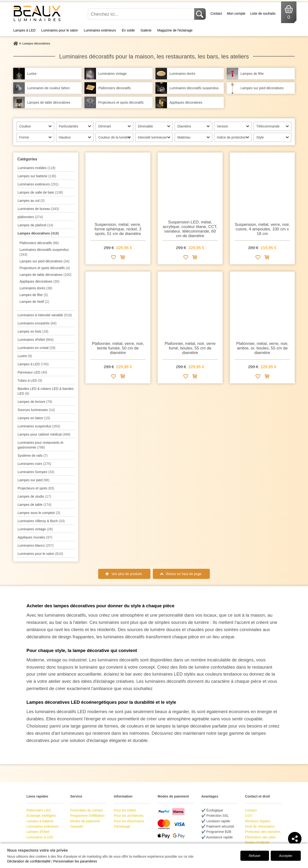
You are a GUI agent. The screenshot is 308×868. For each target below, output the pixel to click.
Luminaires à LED (40, 837)
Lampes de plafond (35, 225)
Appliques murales (35, 537)
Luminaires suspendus (39, 426)
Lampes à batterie (40, 821)
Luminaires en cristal (36, 348)
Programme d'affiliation (87, 816)
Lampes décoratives (38, 233)
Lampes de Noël (34, 302)
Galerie (146, 30)
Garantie (77, 826)
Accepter (286, 856)
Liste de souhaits (263, 13)
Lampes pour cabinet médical (44, 434)
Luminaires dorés (36, 288)
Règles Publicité (257, 843)
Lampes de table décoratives (45, 275)
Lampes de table (34, 505)
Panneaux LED (32, 372)
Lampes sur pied (33, 480)
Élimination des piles (260, 837)
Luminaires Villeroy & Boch (41, 521)
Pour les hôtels (125, 810)
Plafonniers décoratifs (39, 243)
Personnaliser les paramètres (75, 861)
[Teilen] (295, 839)
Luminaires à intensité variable (45, 315)
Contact (216, 13)
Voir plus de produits (127, 574)
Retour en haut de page (184, 574)
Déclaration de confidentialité (29, 861)
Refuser (255, 856)
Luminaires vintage (35, 529)
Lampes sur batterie (37, 176)
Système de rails (33, 456)
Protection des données (263, 832)
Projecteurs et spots (36, 488)
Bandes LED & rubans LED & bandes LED (46, 391)
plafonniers (30, 217)
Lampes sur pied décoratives (45, 261)
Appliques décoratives (39, 281)
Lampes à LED (24, 30)
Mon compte (236, 13)
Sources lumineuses (36, 410)
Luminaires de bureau (38, 209)
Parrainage (122, 826)
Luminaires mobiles (36, 168)
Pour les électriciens (129, 821)
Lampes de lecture (35, 402)
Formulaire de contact (87, 810)
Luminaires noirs (34, 464)
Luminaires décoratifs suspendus (44, 252)
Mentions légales (258, 821)
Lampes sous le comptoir (39, 513)
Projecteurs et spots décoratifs (45, 268)
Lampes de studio (34, 496)
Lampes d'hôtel (38, 832)
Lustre (25, 356)
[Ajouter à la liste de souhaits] (114, 258)
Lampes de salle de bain (40, 192)
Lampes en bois (33, 331)
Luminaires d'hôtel (36, 340)
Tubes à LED (30, 380)
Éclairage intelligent (41, 816)
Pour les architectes (129, 816)
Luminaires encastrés (37, 323)
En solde (128, 30)
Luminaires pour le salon (60, 30)
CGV (249, 816)
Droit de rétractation (260, 826)
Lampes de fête (34, 295)
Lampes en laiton (34, 418)
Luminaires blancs (35, 545)
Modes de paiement (85, 821)
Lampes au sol (31, 201)
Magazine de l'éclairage (175, 30)
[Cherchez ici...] (141, 14)
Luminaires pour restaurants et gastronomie (40, 445)
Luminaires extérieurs (100, 30)
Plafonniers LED (39, 810)
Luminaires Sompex (36, 472)
